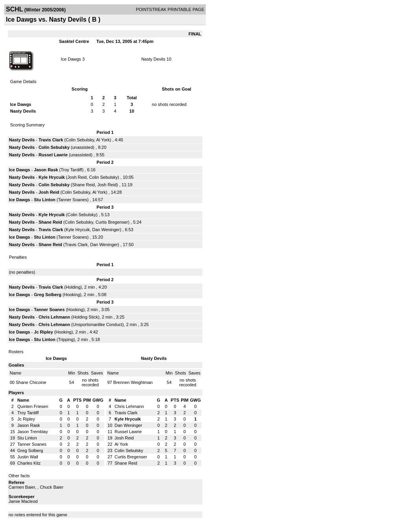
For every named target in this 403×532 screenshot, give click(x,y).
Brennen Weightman (133, 382)
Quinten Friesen (33, 406)
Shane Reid (84, 185)
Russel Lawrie (53, 155)
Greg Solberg (48, 295)
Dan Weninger (106, 230)
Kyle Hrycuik (52, 177)
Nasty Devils (153, 59)
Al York (103, 140)
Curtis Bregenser (112, 222)
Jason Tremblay (33, 432)
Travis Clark (51, 140)
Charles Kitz (29, 463)
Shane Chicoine (31, 382)
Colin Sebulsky (80, 140)
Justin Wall (28, 457)
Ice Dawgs (71, 59)
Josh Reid (77, 177)
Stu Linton (44, 200)
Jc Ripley (43, 332)
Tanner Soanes (72, 200)
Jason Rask (46, 170)
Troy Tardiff (71, 170)
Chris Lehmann (54, 317)
